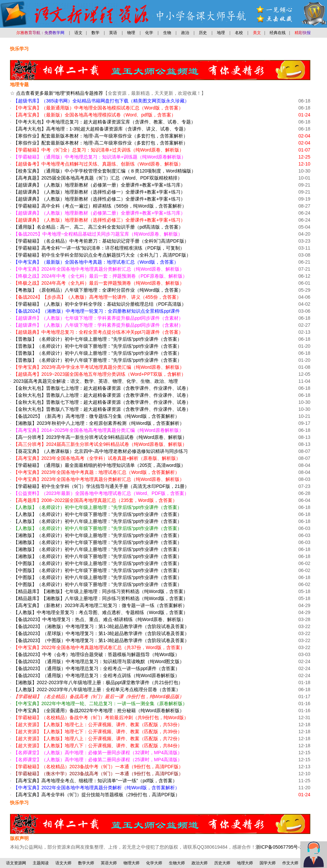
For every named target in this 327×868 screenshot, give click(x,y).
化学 (149, 33)
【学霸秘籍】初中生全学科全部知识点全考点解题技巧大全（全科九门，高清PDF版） (102, 255)
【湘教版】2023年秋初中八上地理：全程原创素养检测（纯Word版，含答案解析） (99, 423)
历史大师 (222, 863)
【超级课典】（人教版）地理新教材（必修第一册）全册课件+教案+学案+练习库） (99, 185)
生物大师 (177, 863)
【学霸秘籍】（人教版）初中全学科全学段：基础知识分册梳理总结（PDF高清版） (100, 304)
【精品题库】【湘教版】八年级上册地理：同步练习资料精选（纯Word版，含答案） (101, 598)
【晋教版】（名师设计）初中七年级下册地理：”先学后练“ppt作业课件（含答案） (98, 346)
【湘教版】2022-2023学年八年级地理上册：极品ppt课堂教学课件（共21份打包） (98, 682)
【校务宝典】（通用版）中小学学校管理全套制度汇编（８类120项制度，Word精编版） (105, 171)
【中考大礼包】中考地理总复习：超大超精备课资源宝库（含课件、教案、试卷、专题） (104, 122)
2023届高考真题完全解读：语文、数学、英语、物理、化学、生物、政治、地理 (96, 381)
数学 (95, 33)
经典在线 (278, 33)
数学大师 (86, 863)
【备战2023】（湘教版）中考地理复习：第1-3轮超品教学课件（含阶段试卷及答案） (101, 626)
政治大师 (200, 863)
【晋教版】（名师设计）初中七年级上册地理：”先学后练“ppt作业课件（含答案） (98, 339)
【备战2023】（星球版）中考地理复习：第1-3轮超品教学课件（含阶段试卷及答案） (101, 633)
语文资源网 (16, 863)
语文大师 (63, 863)
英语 (113, 33)
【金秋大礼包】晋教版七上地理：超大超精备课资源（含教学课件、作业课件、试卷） (102, 388)
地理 (221, 33)
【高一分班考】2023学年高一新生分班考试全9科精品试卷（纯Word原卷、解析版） (100, 437)
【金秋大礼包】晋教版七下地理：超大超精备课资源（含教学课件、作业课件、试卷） (102, 402)
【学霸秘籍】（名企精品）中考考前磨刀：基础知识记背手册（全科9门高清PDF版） (101, 241)
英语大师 (109, 863)
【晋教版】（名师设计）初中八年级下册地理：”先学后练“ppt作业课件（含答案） (98, 360)
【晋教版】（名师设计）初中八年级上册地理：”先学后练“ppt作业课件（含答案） (98, 353)
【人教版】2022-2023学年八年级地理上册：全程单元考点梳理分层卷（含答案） (97, 689)
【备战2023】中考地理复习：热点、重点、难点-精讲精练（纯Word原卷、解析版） (100, 619)
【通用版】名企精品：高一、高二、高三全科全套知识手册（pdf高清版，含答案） (98, 227)
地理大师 (245, 863)
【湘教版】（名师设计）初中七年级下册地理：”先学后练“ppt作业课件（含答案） (98, 542)
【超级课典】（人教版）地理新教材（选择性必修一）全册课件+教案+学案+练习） (99, 192)
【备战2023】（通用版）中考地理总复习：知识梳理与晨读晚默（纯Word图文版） (99, 661)
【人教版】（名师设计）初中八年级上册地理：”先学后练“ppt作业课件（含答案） (98, 521)
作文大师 (290, 863)
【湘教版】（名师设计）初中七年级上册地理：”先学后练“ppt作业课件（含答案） (98, 535)
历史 (203, 33)
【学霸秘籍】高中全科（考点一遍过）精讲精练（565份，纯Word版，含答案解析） (100, 206)
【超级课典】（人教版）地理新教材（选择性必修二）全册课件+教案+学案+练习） (99, 199)
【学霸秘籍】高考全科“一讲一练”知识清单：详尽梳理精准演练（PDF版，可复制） (99, 248)
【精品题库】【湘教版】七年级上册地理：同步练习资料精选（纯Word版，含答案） (101, 591)
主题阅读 (41, 863)
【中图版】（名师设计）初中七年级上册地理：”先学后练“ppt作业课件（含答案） (98, 563)
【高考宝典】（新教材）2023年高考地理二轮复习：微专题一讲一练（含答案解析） (100, 605)
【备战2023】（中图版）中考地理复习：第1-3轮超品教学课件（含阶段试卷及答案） (101, 640)
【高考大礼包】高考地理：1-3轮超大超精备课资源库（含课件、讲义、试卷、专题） (101, 129)
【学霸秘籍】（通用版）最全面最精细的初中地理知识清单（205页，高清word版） (99, 465)
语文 (78, 33)
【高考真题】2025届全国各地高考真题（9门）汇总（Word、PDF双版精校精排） (98, 178)
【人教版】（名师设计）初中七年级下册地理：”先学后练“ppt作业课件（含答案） (98, 514)
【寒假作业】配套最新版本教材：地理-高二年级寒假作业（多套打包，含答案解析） (101, 143)
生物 (167, 33)
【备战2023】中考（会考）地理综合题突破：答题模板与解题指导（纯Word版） (96, 654)
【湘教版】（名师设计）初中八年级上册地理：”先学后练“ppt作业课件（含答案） (98, 549)
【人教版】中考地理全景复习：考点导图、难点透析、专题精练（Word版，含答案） (101, 612)
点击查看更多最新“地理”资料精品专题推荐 (60, 93)
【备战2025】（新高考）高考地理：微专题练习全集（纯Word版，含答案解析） (96, 416)
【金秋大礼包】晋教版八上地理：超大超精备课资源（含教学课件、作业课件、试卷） (102, 395)
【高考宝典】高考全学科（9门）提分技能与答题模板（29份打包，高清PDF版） (97, 795)
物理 (131, 33)
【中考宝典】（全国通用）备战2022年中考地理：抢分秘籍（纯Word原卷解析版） (99, 710)
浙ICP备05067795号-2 (279, 847)
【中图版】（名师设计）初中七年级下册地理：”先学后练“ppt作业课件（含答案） (98, 570)
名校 (239, 33)
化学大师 (154, 863)
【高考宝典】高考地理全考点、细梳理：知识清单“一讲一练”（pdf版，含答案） (95, 781)
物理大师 (131, 863)
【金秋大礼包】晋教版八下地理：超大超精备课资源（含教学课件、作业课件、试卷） (102, 409)
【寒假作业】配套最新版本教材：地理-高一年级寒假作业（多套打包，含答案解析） (101, 136)
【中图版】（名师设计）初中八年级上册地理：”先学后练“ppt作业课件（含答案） (98, 577)
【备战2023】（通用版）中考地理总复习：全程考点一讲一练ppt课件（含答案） (97, 668)
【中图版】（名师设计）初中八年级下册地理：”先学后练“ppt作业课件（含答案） (98, 584)
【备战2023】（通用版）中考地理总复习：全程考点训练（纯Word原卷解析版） (96, 675)
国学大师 (268, 863)
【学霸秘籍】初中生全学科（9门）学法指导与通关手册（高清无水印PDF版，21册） (101, 486)
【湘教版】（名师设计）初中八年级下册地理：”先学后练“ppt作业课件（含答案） (98, 556)
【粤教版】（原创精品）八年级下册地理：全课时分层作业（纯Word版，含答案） (98, 290)
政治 (185, 33)
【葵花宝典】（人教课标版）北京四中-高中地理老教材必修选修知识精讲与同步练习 (101, 451)
